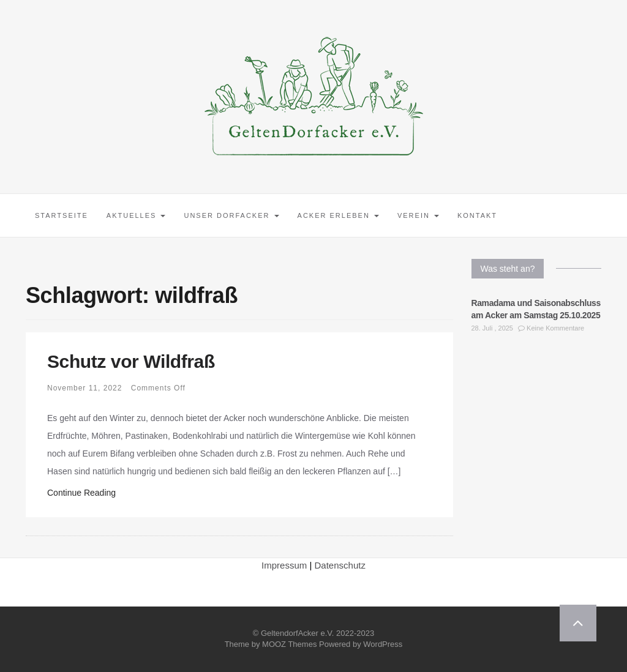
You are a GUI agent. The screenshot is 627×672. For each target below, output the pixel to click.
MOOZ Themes (289, 644)
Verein (418, 215)
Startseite (62, 215)
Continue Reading (81, 493)
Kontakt (477, 215)
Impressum (284, 565)
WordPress (383, 644)
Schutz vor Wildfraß (131, 361)
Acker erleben (338, 215)
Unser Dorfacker (231, 215)
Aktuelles (136, 215)
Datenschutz (340, 565)
